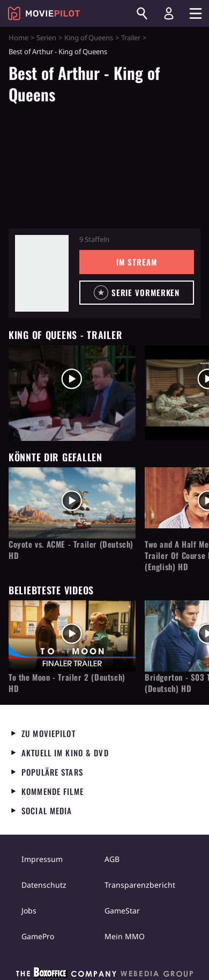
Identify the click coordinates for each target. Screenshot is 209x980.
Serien (46, 38)
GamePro (38, 936)
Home (18, 38)
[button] (137, 293)
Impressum (42, 859)
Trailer (131, 38)
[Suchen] (142, 13)
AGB (112, 859)
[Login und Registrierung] (169, 13)
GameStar (122, 911)
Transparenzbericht (140, 885)
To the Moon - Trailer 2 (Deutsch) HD (67, 683)
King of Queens (89, 38)
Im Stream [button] (136, 262)
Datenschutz (44, 885)
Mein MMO (125, 936)
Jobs (29, 911)
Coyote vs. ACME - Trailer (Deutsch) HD (71, 550)
